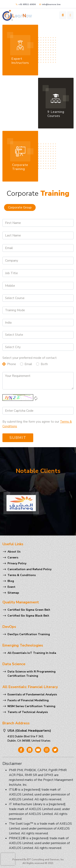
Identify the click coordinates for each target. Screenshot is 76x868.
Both (44, 364)
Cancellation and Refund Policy (29, 569)
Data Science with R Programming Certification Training (32, 674)
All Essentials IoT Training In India (32, 653)
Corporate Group (20, 207)
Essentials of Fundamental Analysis (32, 694)
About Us (14, 552)
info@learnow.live (50, 4)
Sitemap (13, 593)
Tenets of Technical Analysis (28, 712)
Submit (18, 438)
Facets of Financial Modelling (28, 700)
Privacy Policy (17, 563)
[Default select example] (38, 298)
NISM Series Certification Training (31, 706)
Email (28, 364)
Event (11, 587)
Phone (12, 364)
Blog (11, 581)
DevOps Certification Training (29, 634)
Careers (13, 557)
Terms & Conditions (22, 575)
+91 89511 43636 (26, 4)
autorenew (36, 398)
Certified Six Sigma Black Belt (28, 616)
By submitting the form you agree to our (37, 424)
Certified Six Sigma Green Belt (29, 610)
